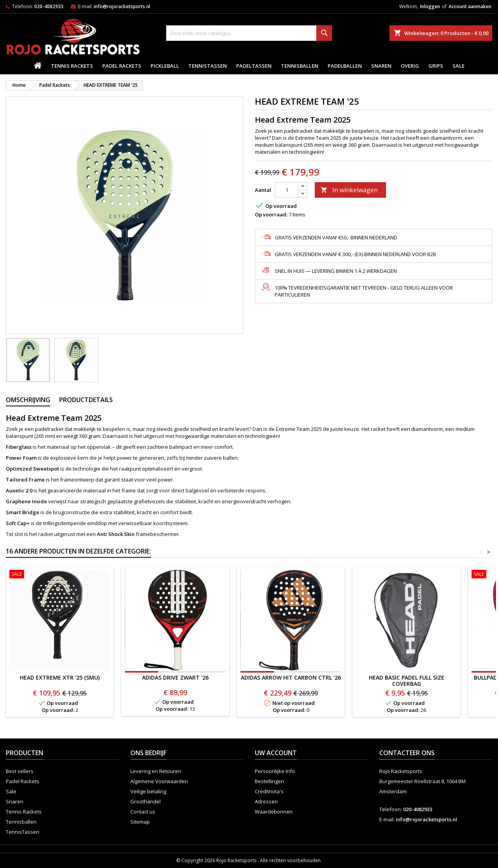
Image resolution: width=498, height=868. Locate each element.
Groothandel (146, 801)
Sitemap (140, 822)
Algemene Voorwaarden (159, 781)
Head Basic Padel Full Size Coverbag (407, 681)
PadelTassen (254, 66)
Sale (459, 66)
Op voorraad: (271, 214)
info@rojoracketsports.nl (122, 6)
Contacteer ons (407, 753)
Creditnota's (269, 791)
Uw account (276, 753)
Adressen (266, 801)
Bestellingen (269, 781)
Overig (410, 66)
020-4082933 (49, 6)
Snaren (381, 66)
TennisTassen (208, 66)
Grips (436, 66)
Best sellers (20, 771)
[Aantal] (287, 190)
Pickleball (165, 66)
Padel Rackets (122, 66)
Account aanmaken (470, 6)
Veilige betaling (148, 791)
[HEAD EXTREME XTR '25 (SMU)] (60, 575)
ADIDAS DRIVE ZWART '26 (175, 677)
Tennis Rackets (72, 66)
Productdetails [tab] (86, 400)
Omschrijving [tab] (28, 400)
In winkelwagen (349, 190)
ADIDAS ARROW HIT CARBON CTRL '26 (291, 677)
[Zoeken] (249, 33)
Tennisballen (300, 66)
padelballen (345, 66)
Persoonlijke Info (275, 771)
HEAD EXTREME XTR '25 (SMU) (60, 677)
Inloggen (430, 6)
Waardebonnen (274, 812)
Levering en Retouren (156, 771)
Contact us (143, 812)
